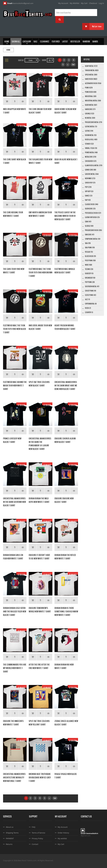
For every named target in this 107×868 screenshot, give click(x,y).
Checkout (93, 3)
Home (8, 50)
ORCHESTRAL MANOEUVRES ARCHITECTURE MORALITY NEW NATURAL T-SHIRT (14, 777)
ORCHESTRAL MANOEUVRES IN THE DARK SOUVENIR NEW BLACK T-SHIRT (14, 502)
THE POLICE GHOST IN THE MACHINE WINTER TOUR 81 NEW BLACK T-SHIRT (65, 216)
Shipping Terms (12, 833)
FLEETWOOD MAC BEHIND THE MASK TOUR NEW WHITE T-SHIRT (15, 385)
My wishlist (62, 838)
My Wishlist (75, 3)
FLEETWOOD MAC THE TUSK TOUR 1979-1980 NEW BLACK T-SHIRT (14, 329)
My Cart (84, 3)
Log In (101, 3)
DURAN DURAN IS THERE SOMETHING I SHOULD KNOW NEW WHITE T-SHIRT (66, 611)
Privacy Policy (37, 838)
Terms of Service (38, 833)
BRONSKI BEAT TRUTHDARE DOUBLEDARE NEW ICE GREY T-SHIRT (40, 777)
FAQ (34, 827)
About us (10, 827)
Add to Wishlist (15, 101)
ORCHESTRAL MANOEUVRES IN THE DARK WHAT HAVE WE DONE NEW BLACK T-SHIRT (66, 385)
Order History (63, 833)
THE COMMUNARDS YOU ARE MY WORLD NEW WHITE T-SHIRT (15, 668)
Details (23, 101)
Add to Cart (7, 101)
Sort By (21, 60)
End (73, 65)
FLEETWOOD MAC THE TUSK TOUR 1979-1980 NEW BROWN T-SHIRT (40, 272)
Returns (9, 844)
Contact (35, 844)
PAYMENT (10, 838)
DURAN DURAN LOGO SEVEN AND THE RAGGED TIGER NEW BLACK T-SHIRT (15, 611)
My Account (63, 3)
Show (44, 60)
